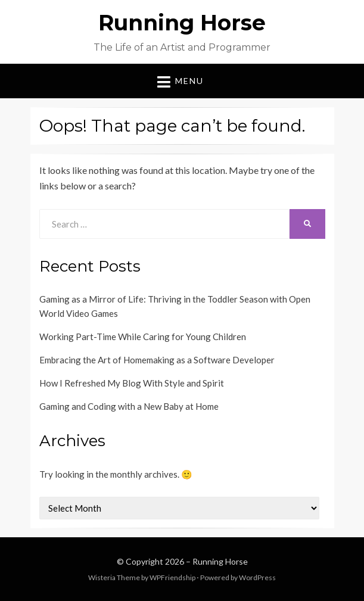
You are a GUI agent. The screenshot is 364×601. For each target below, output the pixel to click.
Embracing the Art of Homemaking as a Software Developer (157, 360)
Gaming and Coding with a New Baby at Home (129, 406)
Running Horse (182, 23)
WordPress (257, 577)
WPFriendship (172, 577)
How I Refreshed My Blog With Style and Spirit (132, 383)
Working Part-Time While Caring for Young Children (143, 337)
